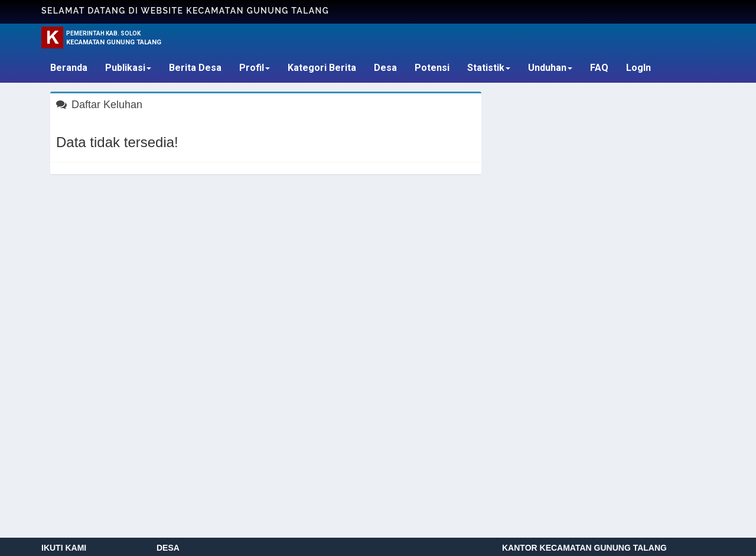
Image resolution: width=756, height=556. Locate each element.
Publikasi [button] (128, 68)
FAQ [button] (599, 68)
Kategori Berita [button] (322, 68)
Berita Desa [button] (195, 68)
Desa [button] (385, 68)
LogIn (638, 68)
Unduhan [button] (550, 68)
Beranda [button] (69, 68)
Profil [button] (255, 68)
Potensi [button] (432, 68)
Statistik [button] (489, 68)
